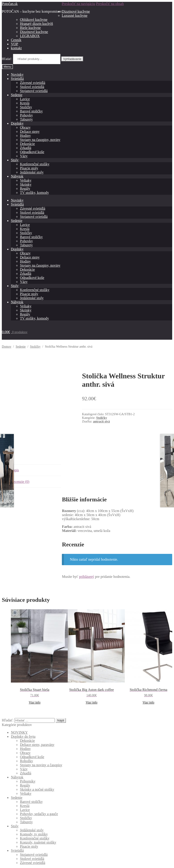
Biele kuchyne (30, 28)
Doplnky (17, 123)
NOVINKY (19, 714)
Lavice (25, 99)
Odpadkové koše (32, 152)
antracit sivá (101, 421)
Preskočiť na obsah (110, 4)
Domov (7, 347)
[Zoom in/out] (17, 861)
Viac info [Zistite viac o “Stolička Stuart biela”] (35, 684)
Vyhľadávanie (72, 59)
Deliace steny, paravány (37, 726)
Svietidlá (17, 79)
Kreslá (25, 103)
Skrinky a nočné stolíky (37, 771)
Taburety (26, 119)
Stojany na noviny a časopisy (41, 746)
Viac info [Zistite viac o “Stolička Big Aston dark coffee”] (92, 684)
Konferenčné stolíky (35, 164)
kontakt (16, 48)
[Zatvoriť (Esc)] (4, 861)
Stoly (15, 160)
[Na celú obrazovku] (13, 861)
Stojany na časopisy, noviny (40, 140)
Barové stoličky (31, 111)
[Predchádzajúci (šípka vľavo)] (4, 865)
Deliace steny (30, 132)
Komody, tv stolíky (34, 816)
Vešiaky (26, 180)
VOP (14, 44)
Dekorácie (27, 144)
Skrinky (26, 184)
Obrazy (25, 127)
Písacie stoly (29, 168)
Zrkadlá (26, 148)
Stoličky (26, 107)
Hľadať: (7, 59)
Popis (15, 452)
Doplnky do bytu (23, 718)
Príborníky (28, 763)
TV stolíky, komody (34, 193)
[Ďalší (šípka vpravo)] (8, 865)
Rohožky (27, 742)
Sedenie (17, 95)
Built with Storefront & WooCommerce (31, 856)
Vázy (24, 156)
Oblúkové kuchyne (34, 20)
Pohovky (26, 115)
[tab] (36, 452)
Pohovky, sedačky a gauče (39, 795)
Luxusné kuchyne (75, 15)
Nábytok (17, 176)
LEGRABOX (30, 36)
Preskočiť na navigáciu (79, 4)
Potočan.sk (10, 4)
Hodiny (25, 136)
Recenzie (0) (20, 463)
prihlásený (87, 558)
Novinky (17, 75)
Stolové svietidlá (32, 87)
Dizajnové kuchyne (76, 11)
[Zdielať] (8, 861)
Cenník (16, 40)
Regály (25, 189)
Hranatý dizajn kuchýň (36, 24)
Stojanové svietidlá (34, 91)
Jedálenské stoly (32, 172)
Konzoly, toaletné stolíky (38, 824)
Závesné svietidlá (33, 83)
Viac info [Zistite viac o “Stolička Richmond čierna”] (148, 684)
